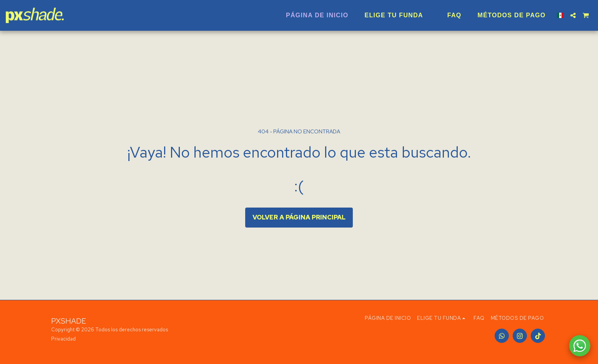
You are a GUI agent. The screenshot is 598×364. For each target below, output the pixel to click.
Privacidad (63, 339)
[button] (573, 15)
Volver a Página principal (299, 217)
